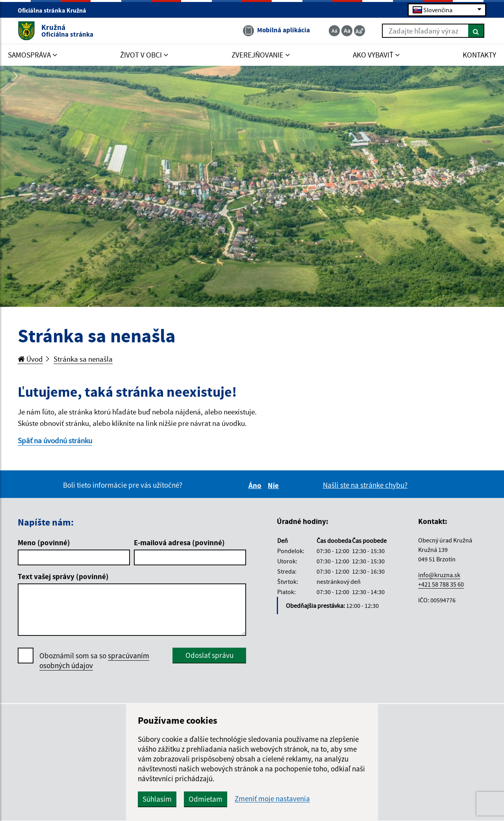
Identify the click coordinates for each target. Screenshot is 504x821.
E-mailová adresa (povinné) (179, 542)
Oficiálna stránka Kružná (55, 10)
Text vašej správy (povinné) (63, 576)
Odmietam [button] (206, 799)
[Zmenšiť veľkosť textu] (334, 31)
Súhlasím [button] (157, 799)
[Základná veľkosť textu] (347, 31)
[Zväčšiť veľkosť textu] (359, 31)
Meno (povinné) (44, 542)
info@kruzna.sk (439, 575)
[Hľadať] (476, 31)
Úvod (30, 359)
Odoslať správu (209, 655)
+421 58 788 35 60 (441, 584)
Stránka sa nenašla (83, 359)
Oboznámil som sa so (94, 661)
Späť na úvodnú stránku (55, 440)
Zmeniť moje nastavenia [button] (272, 799)
